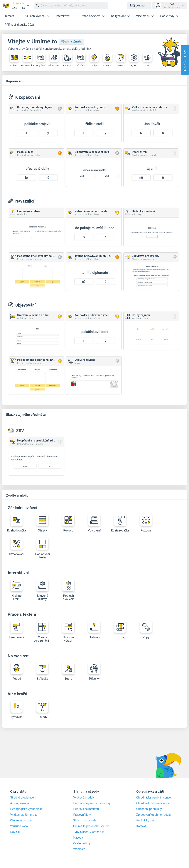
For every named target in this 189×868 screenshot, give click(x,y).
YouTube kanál (19, 826)
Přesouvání (17, 630)
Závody (42, 710)
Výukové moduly (84, 798)
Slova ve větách (68, 632)
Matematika (28, 60)
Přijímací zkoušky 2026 (20, 25)
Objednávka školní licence (153, 803)
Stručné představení (23, 798)
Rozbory (146, 523)
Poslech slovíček (68, 590)
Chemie (107, 60)
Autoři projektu (20, 803)
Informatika (54, 60)
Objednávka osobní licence (154, 798)
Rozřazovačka (120, 523)
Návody (78, 838)
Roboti (17, 671)
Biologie (67, 60)
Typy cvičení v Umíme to (89, 832)
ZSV (147, 60)
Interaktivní (63, 16)
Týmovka (17, 710)
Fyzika (134, 60)
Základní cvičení (35, 16)
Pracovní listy (82, 815)
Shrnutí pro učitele (85, 821)
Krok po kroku (17, 590)
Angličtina (41, 60)
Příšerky (94, 671)
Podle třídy (167, 16)
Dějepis (121, 60)
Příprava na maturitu (86, 809)
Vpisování (94, 523)
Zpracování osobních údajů (153, 815)
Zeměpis (94, 60)
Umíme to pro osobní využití (91, 826)
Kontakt (141, 826)
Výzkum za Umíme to (24, 815)
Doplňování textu (42, 548)
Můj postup (137, 5)
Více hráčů (143, 16)
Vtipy (146, 630)
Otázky (42, 523)
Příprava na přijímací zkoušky (92, 803)
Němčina (81, 60)
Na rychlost (118, 16)
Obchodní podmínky (149, 809)
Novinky (15, 832)
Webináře (79, 849)
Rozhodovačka (17, 523)
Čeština (14, 60)
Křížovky (120, 630)
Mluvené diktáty (42, 590)
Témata (9, 16)
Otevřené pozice (21, 821)
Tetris (68, 671)
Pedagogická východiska (26, 809)
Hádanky (94, 630)
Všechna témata (71, 41)
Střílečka (42, 671)
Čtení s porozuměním (42, 632)
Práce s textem (91, 16)
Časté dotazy (82, 843)
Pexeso (68, 523)
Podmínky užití (146, 821)
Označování (17, 547)
